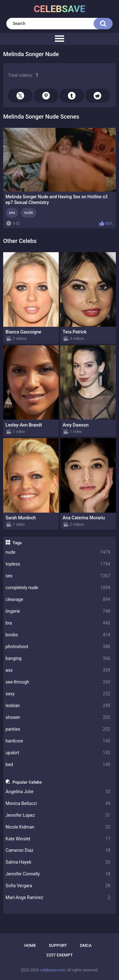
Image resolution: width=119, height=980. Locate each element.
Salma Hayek (58, 862)
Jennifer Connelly (58, 874)
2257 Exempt (60, 955)
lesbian (58, 706)
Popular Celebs (27, 782)
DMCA (86, 945)
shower (58, 717)
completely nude (58, 588)
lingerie (58, 611)
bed (58, 765)
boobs (58, 635)
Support (58, 945)
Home (30, 945)
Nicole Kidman (58, 827)
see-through (58, 682)
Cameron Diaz (58, 850)
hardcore (58, 741)
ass (58, 670)
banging (58, 658)
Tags (17, 543)
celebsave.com (53, 970)
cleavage (58, 600)
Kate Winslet (58, 839)
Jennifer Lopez (58, 815)
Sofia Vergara (58, 886)
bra (58, 623)
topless (58, 564)
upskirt (58, 753)
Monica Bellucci (58, 804)
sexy (58, 694)
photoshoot (58, 647)
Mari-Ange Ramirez (58, 898)
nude (58, 552)
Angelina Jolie (58, 792)
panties (58, 729)
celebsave (60, 9)
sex (58, 576)
